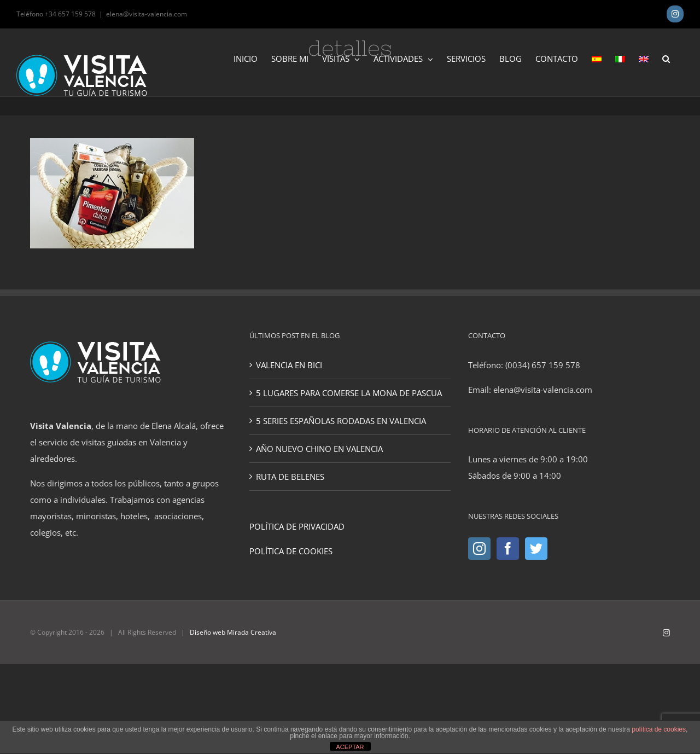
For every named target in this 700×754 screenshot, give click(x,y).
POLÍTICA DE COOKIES (291, 551)
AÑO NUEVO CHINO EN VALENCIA (319, 449)
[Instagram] (479, 549)
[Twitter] (536, 549)
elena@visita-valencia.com (147, 14)
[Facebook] (508, 549)
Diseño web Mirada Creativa (233, 632)
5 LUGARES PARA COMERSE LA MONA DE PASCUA (349, 393)
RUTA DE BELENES (290, 477)
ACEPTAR (350, 747)
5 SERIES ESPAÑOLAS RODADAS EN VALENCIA (341, 421)
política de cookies (659, 729)
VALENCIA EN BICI (289, 365)
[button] (666, 58)
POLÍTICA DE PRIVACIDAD (297, 526)
